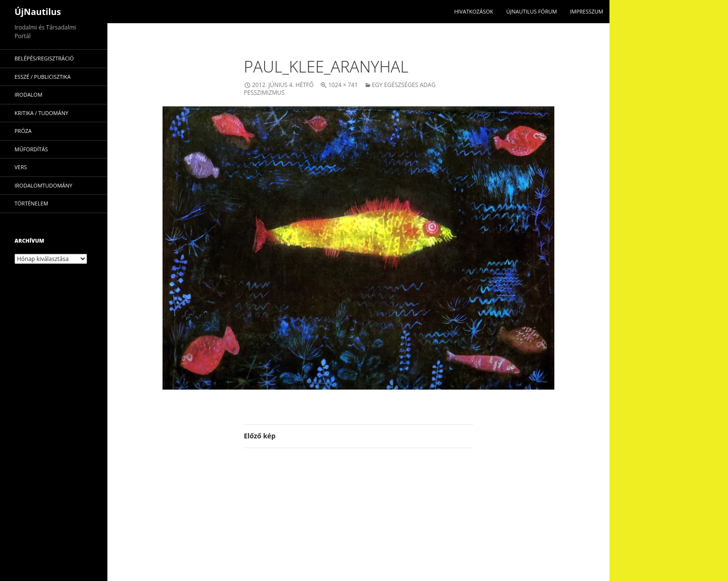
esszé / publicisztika (43, 77)
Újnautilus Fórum (531, 11)
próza (23, 131)
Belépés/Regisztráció (44, 58)
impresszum (587, 11)
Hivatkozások (474, 11)
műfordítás (31, 149)
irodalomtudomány (43, 185)
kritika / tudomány (41, 113)
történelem (31, 203)
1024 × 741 (343, 85)
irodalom (29, 94)
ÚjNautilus (38, 12)
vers (21, 167)
